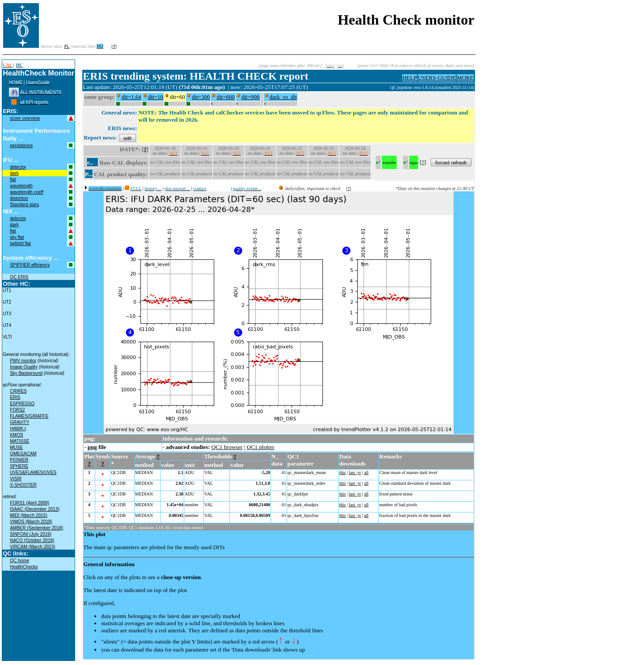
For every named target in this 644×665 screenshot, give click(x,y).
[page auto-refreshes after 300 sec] (290, 66)
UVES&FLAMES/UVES (33, 472)
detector (18, 167)
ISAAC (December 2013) (35, 509)
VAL (209, 472)
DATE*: (130, 149)
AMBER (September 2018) (36, 528)
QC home (19, 561)
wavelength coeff (27, 192)
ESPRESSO (22, 404)
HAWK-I (18, 429)
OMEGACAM (23, 454)
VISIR (16, 479)
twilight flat (20, 244)
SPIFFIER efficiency (30, 265)
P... (89, 174)
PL (67, 46)
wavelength (21, 186)
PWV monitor (23, 361)
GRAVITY (19, 422)
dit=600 (226, 97)
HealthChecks (24, 567)
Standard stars (24, 205)
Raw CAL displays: (123, 163)
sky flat (17, 237)
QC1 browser (227, 447)
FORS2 (17, 410)
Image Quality (24, 367)
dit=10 (156, 97)
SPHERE (19, 466)
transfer (389, 163)
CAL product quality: (121, 174)
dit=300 (201, 97)
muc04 (384, 87)
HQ (100, 46)
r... (90, 163)
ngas (414, 163)
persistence (21, 146)
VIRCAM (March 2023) (32, 547)
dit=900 (251, 97)
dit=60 (178, 97)
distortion (19, 198)
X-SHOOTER (23, 485)
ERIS (15, 397)
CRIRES (18, 391)
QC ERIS (19, 277)
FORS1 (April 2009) (30, 503)
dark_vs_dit (283, 97)
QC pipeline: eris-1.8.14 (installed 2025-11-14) (432, 87)
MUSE (16, 447)
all (366, 472)
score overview (25, 118)
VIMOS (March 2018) (31, 522)
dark (14, 173)
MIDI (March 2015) (28, 515)
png (92, 447)
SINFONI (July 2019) (31, 534)
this (342, 472)
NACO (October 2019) (32, 540)
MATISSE (19, 441)
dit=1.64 (131, 97)
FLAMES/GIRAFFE (29, 416)
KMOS (16, 435)
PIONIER (19, 460)
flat (13, 180)
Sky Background (26, 373)
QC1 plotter (261, 447)
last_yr (355, 472)
